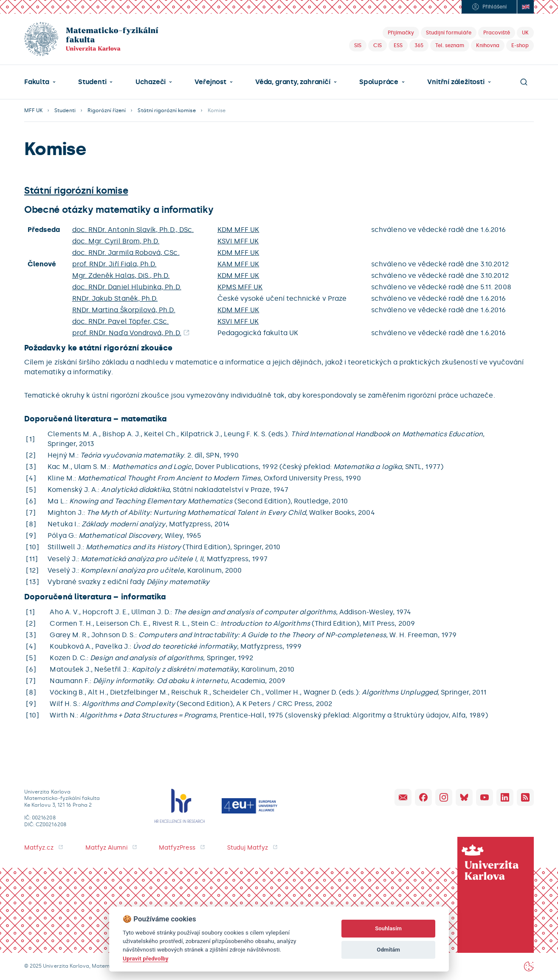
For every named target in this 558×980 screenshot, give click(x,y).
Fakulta (37, 82)
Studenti (92, 82)
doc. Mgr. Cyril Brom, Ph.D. (116, 241)
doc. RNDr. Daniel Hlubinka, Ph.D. (127, 287)
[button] (40, 82)
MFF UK (33, 110)
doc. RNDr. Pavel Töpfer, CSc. (121, 321)
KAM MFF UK (238, 264)
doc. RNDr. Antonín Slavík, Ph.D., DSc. (133, 230)
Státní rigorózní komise (166, 110)
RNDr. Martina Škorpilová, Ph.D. (124, 310)
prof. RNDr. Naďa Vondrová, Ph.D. (127, 333)
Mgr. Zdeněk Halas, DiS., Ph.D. (121, 275)
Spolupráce (379, 82)
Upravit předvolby (145, 958)
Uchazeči (151, 82)
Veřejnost (210, 82)
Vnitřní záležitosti (456, 82)
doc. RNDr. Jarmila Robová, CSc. (126, 253)
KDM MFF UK (238, 230)
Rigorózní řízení (107, 110)
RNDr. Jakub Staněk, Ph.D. (115, 298)
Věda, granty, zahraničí (293, 82)
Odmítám (388, 950)
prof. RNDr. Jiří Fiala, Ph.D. (114, 264)
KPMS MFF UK (240, 287)
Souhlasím (388, 928)
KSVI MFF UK (238, 241)
